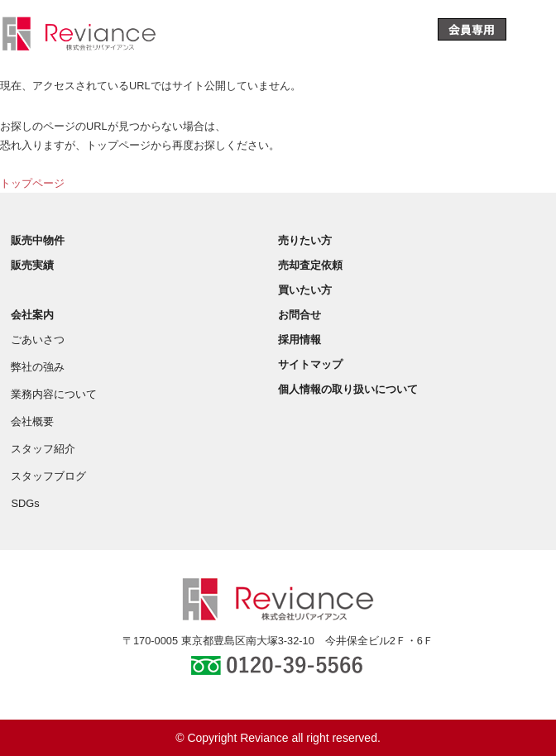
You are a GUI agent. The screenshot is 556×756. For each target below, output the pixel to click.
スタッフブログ (48, 476)
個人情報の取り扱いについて (348, 389)
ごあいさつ (38, 340)
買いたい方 (305, 290)
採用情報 (300, 340)
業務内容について (54, 394)
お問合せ (300, 315)
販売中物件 (38, 240)
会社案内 (32, 315)
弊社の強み (38, 367)
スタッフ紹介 (43, 449)
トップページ (32, 183)
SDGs (25, 503)
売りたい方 (305, 240)
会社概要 (32, 421)
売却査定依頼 (310, 265)
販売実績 (32, 265)
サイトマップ (310, 364)
